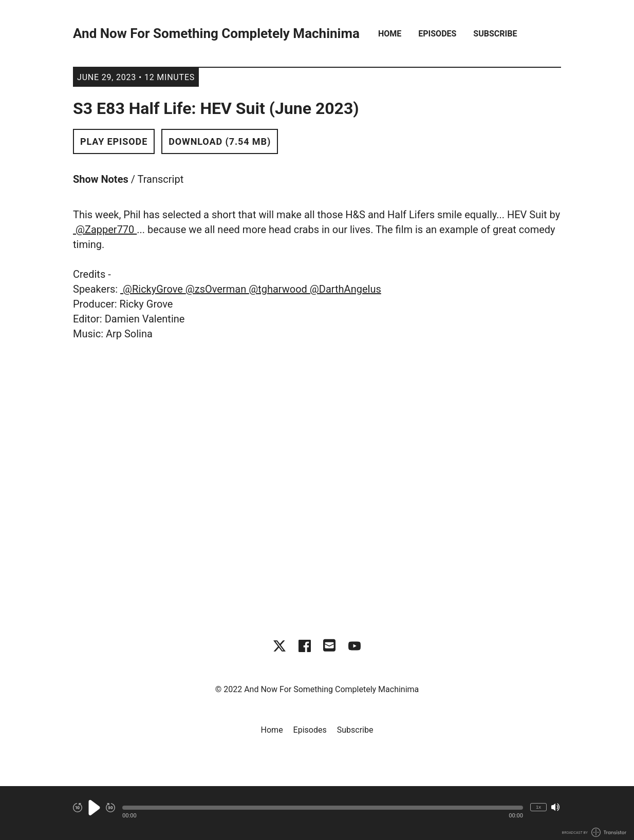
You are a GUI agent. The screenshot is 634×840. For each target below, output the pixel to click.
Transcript (161, 179)
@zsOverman (217, 289)
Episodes (437, 34)
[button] (323, 808)
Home (390, 34)
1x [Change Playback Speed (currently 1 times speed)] (538, 807)
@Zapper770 (105, 230)
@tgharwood (279, 289)
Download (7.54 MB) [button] (220, 141)
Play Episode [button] (114, 141)
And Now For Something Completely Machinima (216, 34)
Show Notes (101, 179)
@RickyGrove (153, 289)
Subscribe (495, 34)
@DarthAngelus (346, 289)
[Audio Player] (317, 813)
